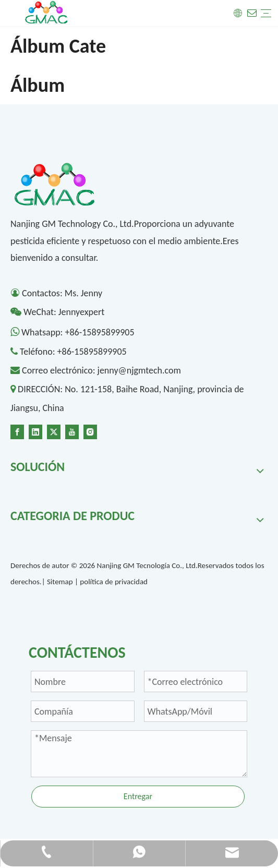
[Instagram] (90, 431)
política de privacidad (114, 582)
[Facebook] (17, 431)
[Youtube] (72, 431)
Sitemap (60, 582)
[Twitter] (54, 431)
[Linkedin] (35, 431)
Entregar (138, 796)
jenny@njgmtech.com (139, 370)
